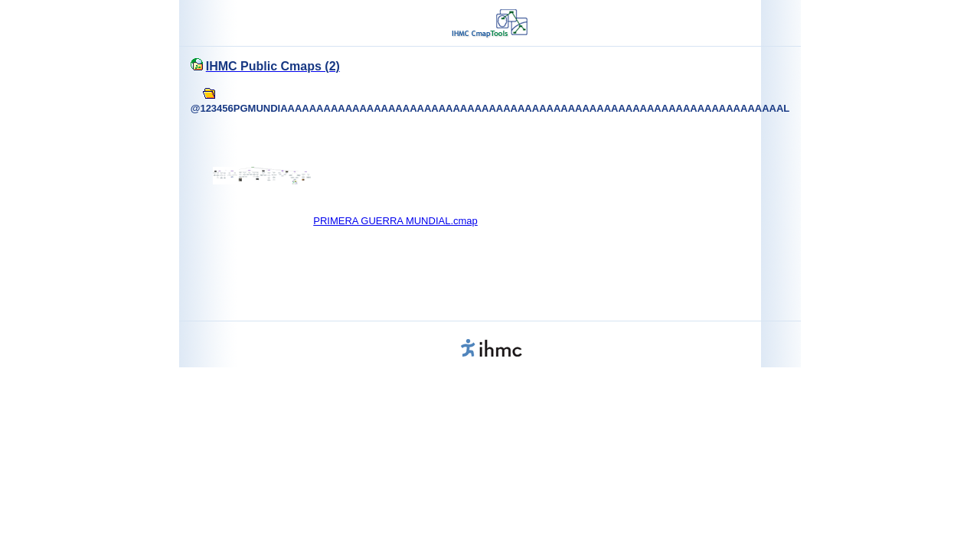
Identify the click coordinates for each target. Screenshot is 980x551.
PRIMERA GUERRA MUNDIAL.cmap (395, 221)
